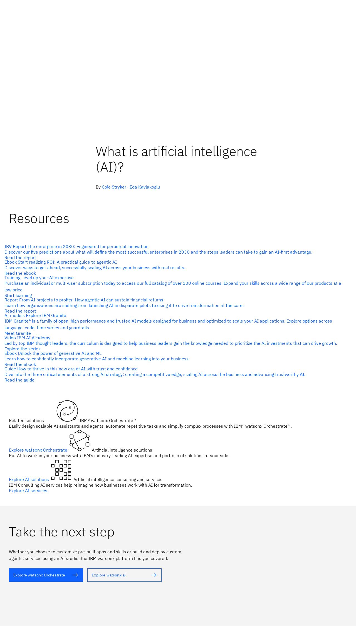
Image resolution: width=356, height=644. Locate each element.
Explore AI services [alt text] (28, 491)
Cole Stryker (114, 187)
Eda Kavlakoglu (145, 187)
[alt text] (176, 252)
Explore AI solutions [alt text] (29, 479)
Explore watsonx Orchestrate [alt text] (39, 450)
